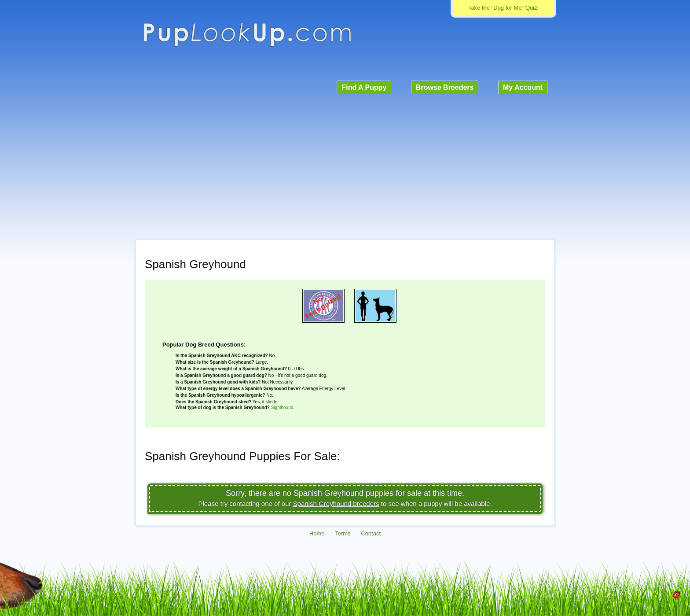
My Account (523, 87)
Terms (343, 533)
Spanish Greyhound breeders (336, 503)
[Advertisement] (345, 165)
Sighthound (282, 408)
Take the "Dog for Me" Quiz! (503, 8)
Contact (371, 533)
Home (317, 533)
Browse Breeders (445, 87)
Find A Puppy (364, 87)
